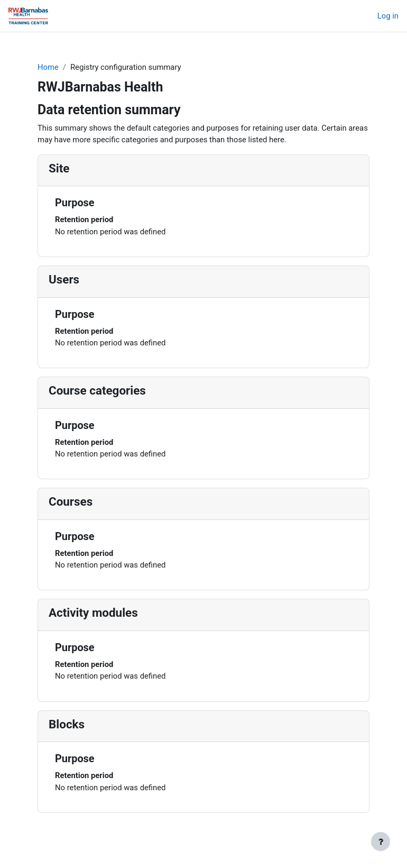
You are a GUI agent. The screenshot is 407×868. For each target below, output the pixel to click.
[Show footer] (381, 842)
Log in (388, 16)
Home (48, 67)
